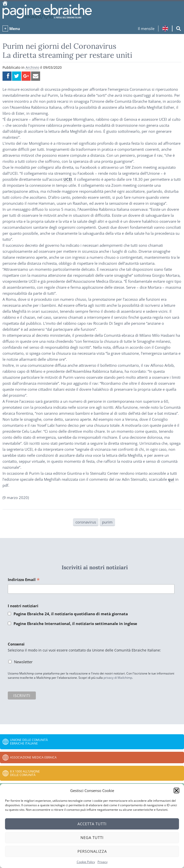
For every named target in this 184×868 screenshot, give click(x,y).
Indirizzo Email (24, 580)
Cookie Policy (86, 862)
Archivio (32, 67)
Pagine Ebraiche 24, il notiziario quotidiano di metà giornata (71, 614)
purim (107, 522)
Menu (15, 28)
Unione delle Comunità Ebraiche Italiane (29, 742)
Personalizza (92, 851)
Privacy (103, 862)
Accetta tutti (92, 824)
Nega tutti (92, 837)
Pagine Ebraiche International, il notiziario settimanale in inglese (75, 623)
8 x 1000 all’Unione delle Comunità (25, 773)
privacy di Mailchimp (118, 678)
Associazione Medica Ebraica (33, 757)
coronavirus (86, 522)
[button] (176, 790)
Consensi (16, 644)
